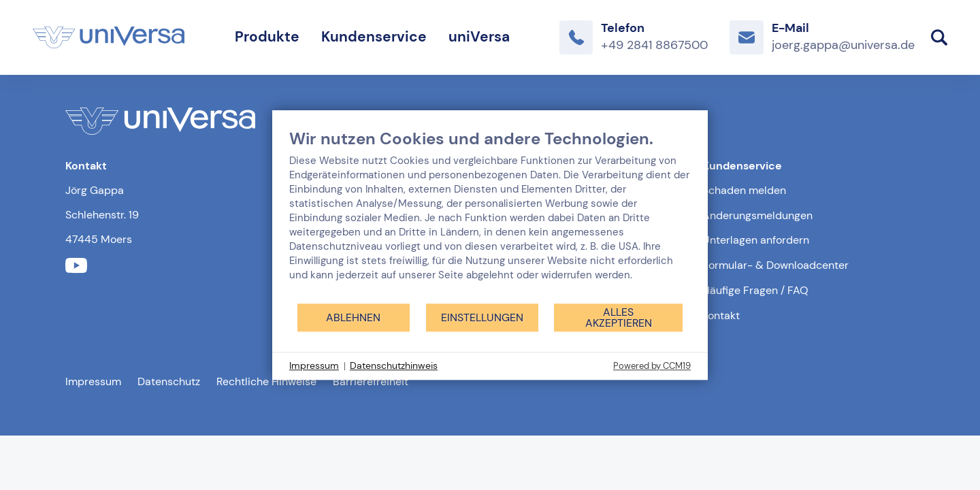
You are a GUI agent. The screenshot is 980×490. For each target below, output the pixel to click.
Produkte (267, 37)
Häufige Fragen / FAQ (755, 290)
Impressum (93, 381)
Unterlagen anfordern (756, 240)
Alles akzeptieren (619, 317)
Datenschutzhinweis (394, 365)
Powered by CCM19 (652, 366)
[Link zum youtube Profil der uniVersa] (76, 266)
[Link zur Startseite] (109, 37)
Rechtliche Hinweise (266, 381)
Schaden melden (744, 190)
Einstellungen (482, 317)
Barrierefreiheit (371, 381)
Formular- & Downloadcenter (775, 265)
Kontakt (721, 315)
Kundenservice (374, 37)
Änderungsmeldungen (757, 215)
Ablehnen (353, 317)
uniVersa (479, 37)
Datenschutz (169, 381)
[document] (490, 215)
